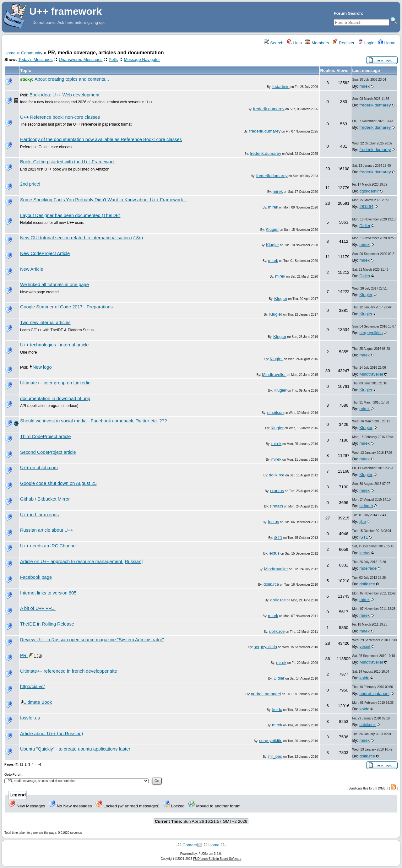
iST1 (278, 537)
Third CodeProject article (45, 437)
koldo (364, 678)
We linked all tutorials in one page (54, 285)
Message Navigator (142, 60)
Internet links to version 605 (48, 593)
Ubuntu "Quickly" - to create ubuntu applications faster (75, 749)
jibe (363, 521)
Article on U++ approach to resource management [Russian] (81, 561)
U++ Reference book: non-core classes (60, 117)
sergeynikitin (371, 333)
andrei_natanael (266, 694)
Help (294, 43)
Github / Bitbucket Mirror (45, 499)
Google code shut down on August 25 (58, 483)
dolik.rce (277, 475)
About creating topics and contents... (72, 79)
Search (274, 43)
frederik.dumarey (269, 109)
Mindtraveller (274, 374)
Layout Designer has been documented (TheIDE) (70, 215)
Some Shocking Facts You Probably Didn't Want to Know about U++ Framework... (103, 200)
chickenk (367, 725)
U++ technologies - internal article (54, 345)
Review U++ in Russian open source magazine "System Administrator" (92, 640)
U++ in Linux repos (39, 515)
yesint (365, 646)
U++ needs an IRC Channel (48, 546)
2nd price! (30, 184)
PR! (24, 655)
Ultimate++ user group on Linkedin (55, 383)
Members (317, 43)
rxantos (277, 491)
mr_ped (275, 756)
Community (32, 53)
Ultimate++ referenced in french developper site (69, 671)
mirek (364, 86)
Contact (190, 845)
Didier (365, 226)
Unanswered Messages (81, 60)
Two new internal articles (45, 323)
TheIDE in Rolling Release (47, 624)
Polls (113, 60)
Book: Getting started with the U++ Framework (67, 162)
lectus (274, 522)
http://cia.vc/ (32, 686)
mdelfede (368, 568)
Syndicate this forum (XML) (368, 788)
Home (387, 43)
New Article (32, 269)
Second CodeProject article (48, 452)
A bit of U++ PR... (38, 608)
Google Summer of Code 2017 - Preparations (66, 307)
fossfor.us (30, 718)
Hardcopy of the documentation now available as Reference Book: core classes (101, 139)
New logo (42, 367)
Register (343, 43)
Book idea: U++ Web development (65, 95)
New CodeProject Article (45, 253)
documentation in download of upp (55, 399)
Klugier (272, 229)
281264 (366, 206)
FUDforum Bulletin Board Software (217, 859)
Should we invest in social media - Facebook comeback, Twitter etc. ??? (93, 421)
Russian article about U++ (47, 530)
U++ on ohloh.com (39, 468)
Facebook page (36, 577)
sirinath (276, 506)
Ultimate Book (38, 702)
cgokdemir (369, 191)
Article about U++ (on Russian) (52, 734)
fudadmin (281, 87)
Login (366, 43)
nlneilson (276, 412)
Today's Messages (35, 60)
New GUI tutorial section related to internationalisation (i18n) (81, 238)
